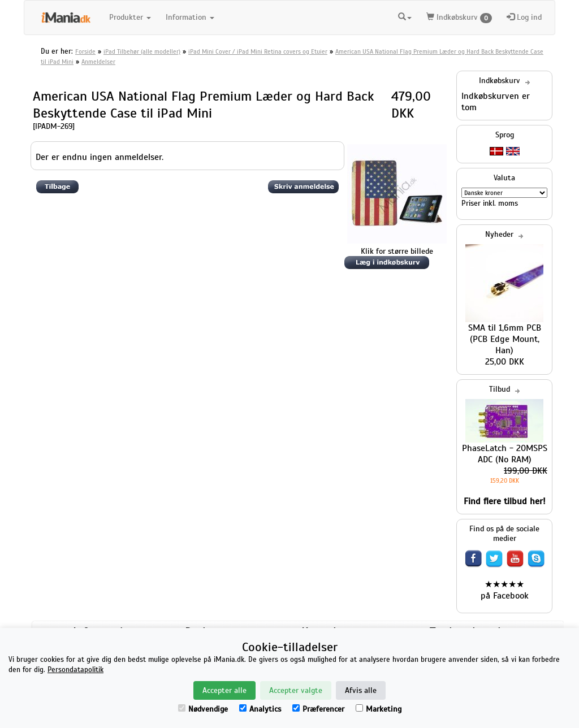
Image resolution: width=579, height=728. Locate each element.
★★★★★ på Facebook (505, 590)
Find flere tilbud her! (505, 501)
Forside (85, 51)
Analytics (260, 709)
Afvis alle (361, 690)
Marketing (379, 709)
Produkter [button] (130, 17)
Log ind (524, 17)
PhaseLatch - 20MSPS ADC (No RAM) (505, 454)
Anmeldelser (98, 62)
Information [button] (190, 17)
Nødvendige (203, 709)
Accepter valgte (296, 690)
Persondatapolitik (75, 670)
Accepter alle (224, 690)
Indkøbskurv (459, 18)
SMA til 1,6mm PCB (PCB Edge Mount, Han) (505, 339)
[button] (405, 16)
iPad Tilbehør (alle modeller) (142, 51)
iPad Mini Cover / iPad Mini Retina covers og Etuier (258, 51)
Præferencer (318, 709)
